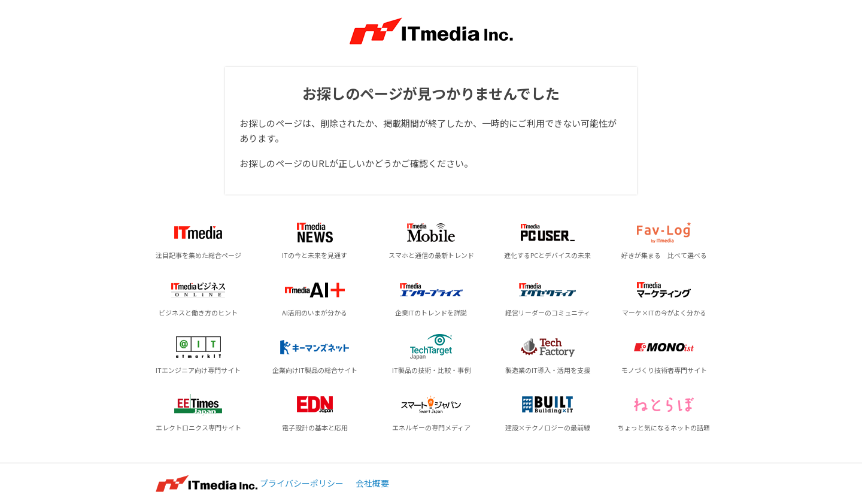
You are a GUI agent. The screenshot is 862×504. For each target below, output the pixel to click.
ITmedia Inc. (207, 484)
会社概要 (372, 483)
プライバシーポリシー (302, 483)
